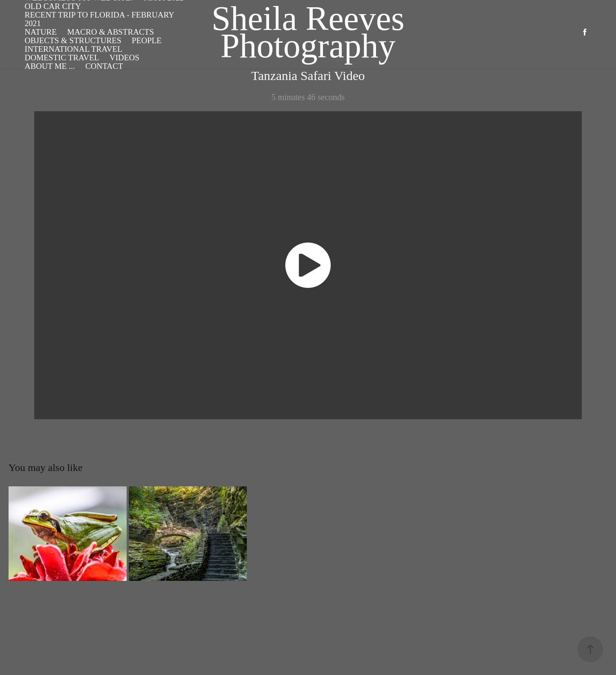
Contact (104, 66)
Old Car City (53, 6)
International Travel (74, 49)
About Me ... (50, 66)
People (147, 40)
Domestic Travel (62, 58)
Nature (41, 32)
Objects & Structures (73, 40)
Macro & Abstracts (111, 32)
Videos (124, 58)
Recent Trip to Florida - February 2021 (99, 19)
